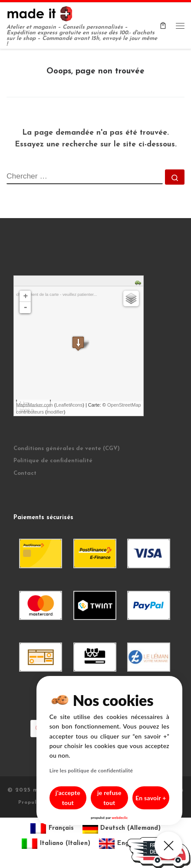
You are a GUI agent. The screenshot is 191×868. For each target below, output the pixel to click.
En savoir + (148, 803)
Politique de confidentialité (53, 461)
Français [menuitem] (61, 828)
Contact (25, 473)
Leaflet (63, 405)
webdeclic (111, 818)
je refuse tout (101, 803)
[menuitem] (52, 829)
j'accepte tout (54, 803)
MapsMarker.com (34, 405)
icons (77, 405)
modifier (55, 412)
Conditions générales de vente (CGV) (67, 449)
